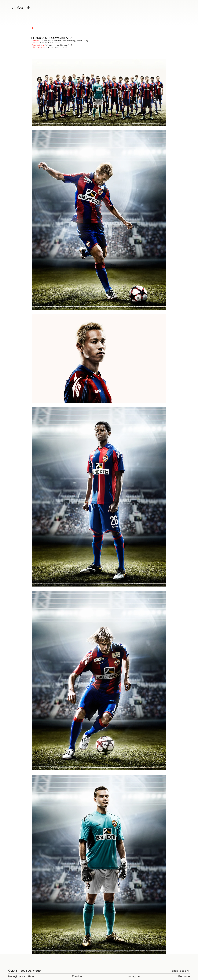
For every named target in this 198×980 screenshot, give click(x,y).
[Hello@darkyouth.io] (21, 976)
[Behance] (183, 976)
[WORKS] (33, 28)
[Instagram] (134, 976)
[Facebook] (79, 976)
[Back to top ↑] (180, 971)
